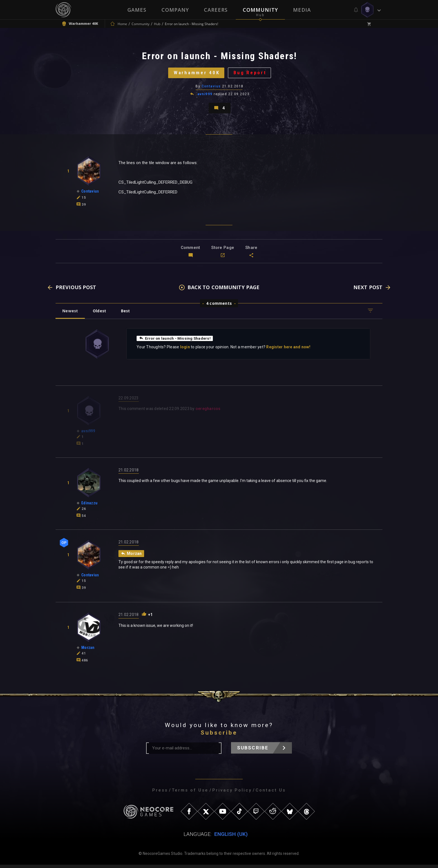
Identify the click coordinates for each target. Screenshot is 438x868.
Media (302, 10)
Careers (216, 10)
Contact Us (271, 793)
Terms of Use (190, 793)
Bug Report (251, 74)
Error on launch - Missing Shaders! (175, 341)
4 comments (219, 306)
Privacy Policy (232, 793)
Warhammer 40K (196, 74)
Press (160, 793)
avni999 (205, 96)
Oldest (100, 314)
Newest (71, 314)
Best (127, 314)
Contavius (211, 88)
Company (175, 10)
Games (137, 10)
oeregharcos (208, 412)
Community (260, 10)
